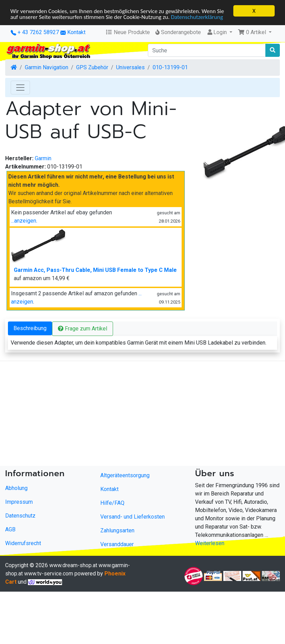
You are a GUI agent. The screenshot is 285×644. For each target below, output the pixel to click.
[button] (255, 32)
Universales (130, 67)
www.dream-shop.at (73, 565)
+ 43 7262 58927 (35, 32)
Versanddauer (117, 544)
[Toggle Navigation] (20, 88)
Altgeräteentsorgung (125, 475)
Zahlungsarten (117, 530)
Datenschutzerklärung (197, 17)
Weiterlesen (210, 543)
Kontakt (76, 32)
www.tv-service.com (49, 574)
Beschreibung (30, 328)
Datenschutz (20, 516)
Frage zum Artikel (83, 329)
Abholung (16, 488)
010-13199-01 (170, 67)
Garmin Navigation (47, 67)
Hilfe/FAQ (112, 503)
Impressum (19, 502)
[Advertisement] (132, 415)
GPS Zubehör (92, 67)
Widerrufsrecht (23, 543)
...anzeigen (24, 221)
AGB (10, 529)
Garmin (43, 158)
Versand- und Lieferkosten (133, 517)
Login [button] (217, 32)
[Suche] (207, 50)
